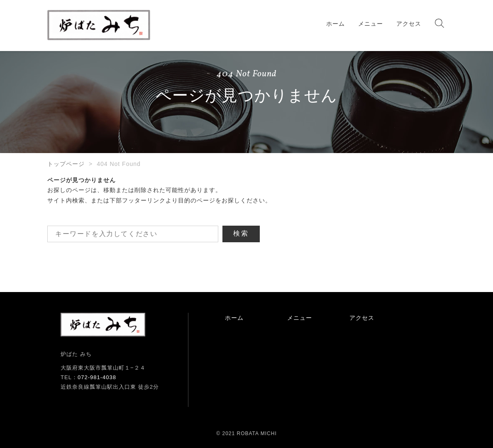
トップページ (66, 164)
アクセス (409, 24)
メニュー (371, 24)
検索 (241, 233)
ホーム (336, 24)
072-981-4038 (97, 377)
